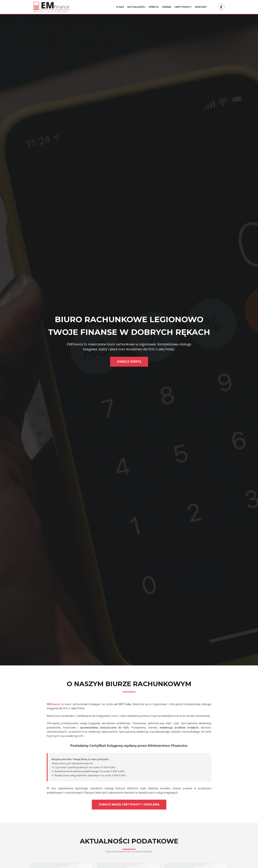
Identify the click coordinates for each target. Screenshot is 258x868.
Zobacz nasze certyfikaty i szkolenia (129, 805)
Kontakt (201, 7)
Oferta (154, 7)
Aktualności (136, 7)
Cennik (167, 7)
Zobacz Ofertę (129, 362)
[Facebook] (221, 7)
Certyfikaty (183, 7)
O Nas (120, 7)
